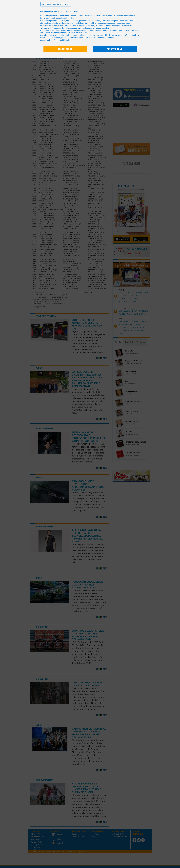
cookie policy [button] (68, 18)
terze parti (74, 21)
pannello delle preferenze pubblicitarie (55, 40)
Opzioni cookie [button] (65, 49)
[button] (56, 4)
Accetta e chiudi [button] (115, 49)
